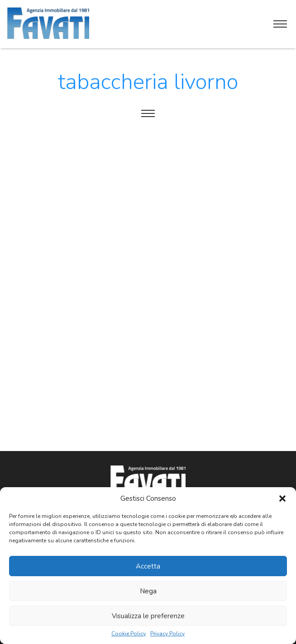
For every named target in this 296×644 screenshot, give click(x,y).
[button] (282, 498)
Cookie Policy (129, 634)
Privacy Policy (167, 634)
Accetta (148, 566)
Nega (148, 591)
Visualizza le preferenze (148, 616)
